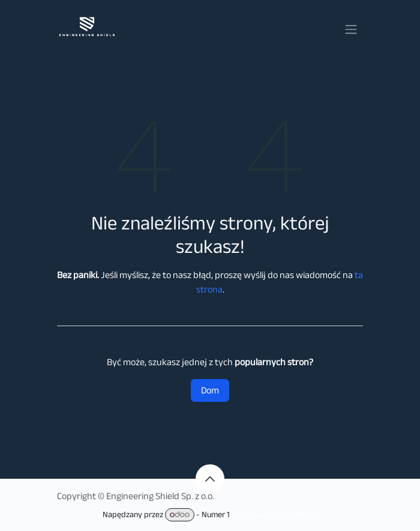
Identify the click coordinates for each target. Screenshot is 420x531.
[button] (210, 479)
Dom (210, 390)
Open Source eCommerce (274, 514)
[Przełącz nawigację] (351, 29)
